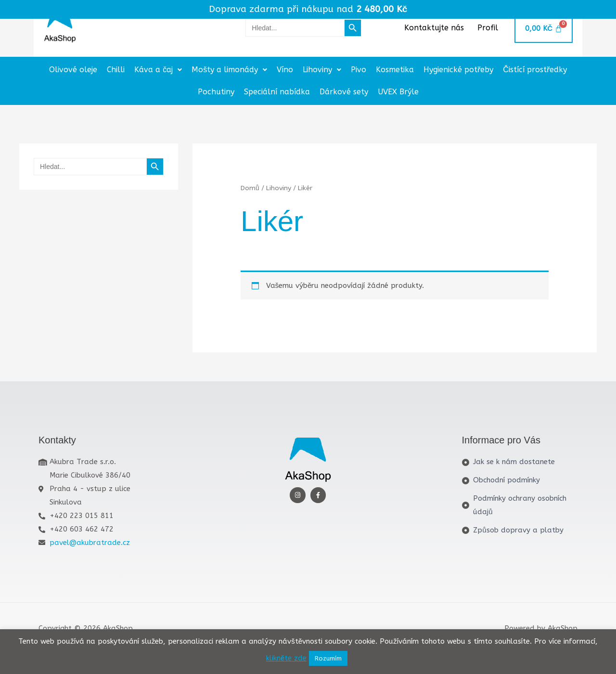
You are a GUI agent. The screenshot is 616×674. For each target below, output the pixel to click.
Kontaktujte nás (434, 28)
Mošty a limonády (229, 70)
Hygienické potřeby (458, 70)
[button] (158, 70)
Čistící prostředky (535, 70)
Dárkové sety (344, 92)
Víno (285, 70)
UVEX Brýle (398, 92)
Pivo (359, 70)
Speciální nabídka (277, 92)
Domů (250, 188)
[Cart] (543, 29)
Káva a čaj (158, 70)
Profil (488, 28)
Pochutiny (216, 92)
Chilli (116, 70)
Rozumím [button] (328, 658)
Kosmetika (395, 70)
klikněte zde (286, 658)
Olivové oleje (73, 70)
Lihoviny (322, 70)
